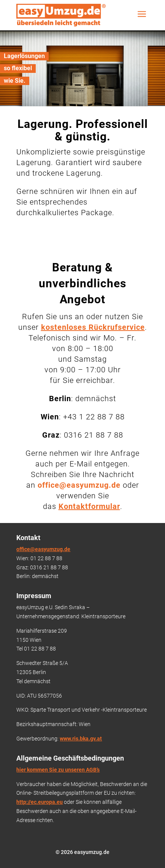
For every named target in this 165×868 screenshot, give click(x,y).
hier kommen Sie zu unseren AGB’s (58, 770)
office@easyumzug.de (43, 549)
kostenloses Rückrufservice (93, 327)
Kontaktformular (89, 506)
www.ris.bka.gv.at (81, 739)
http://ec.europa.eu (40, 802)
